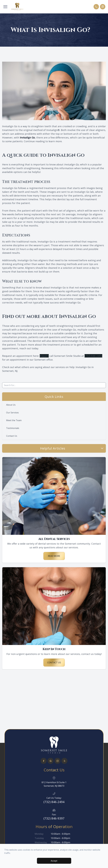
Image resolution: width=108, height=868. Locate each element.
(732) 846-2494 (93, 356)
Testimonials (13, 428)
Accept (54, 861)
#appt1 (44, 356)
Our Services (12, 413)
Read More (54, 556)
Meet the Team (14, 420)
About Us (11, 405)
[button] (5, 7)
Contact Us (12, 436)
